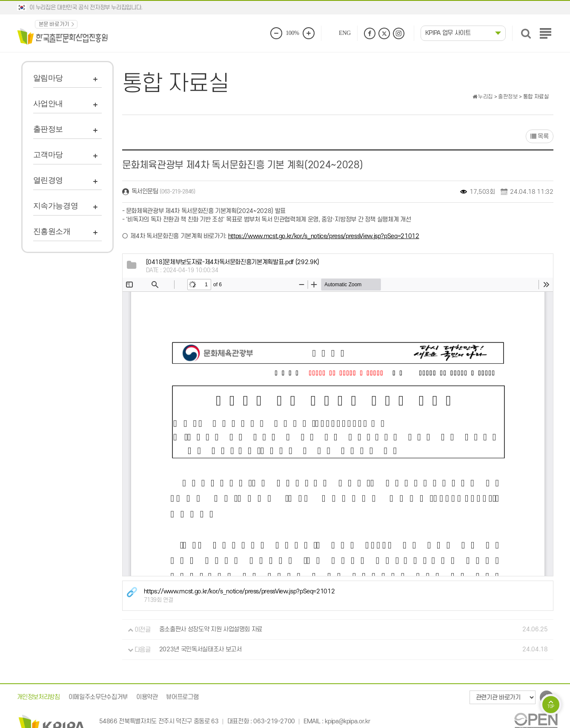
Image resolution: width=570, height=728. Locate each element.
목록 (540, 137)
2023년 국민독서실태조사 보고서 (201, 650)
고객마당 (48, 155)
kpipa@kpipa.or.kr (347, 721)
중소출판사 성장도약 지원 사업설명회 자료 (211, 630)
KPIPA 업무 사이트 (448, 33)
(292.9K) (233, 262)
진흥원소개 (52, 231)
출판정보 (48, 129)
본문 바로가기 (54, 24)
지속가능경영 (56, 206)
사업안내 (48, 104)
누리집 (483, 97)
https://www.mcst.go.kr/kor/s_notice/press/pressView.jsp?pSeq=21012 (324, 236)
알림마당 (48, 78)
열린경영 (48, 180)
